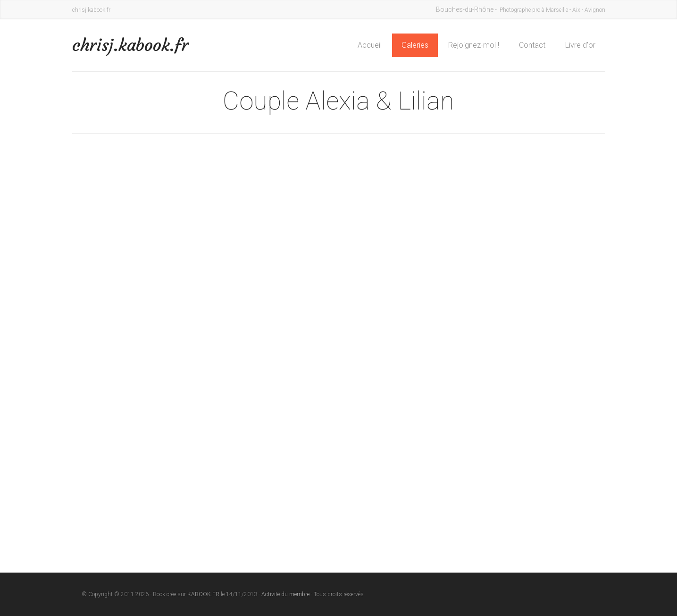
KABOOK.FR (203, 594)
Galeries (415, 45)
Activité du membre (285, 594)
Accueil (370, 45)
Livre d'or (580, 45)
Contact (532, 45)
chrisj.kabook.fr (130, 45)
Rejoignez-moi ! (474, 45)
